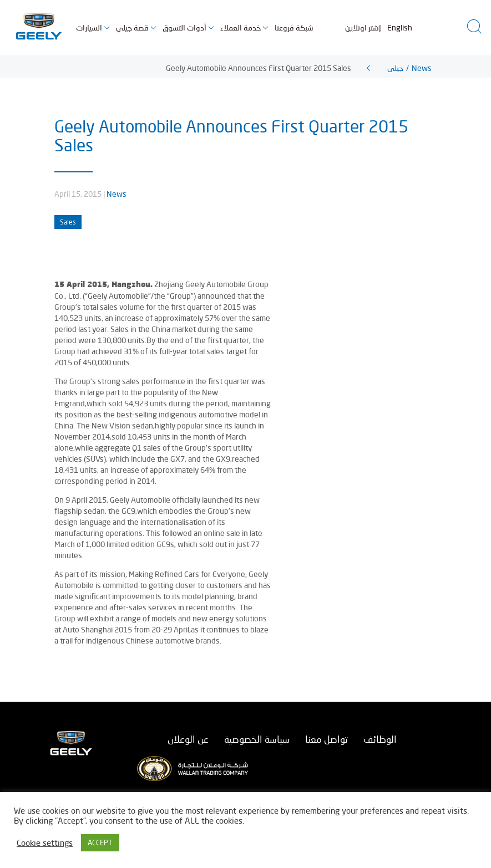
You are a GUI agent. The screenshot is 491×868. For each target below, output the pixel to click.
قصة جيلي (132, 27)
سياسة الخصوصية (257, 739)
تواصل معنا (327, 739)
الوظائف (380, 739)
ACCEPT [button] (100, 843)
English (400, 27)
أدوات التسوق (184, 27)
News (117, 194)
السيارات (89, 27)
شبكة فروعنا (294, 27)
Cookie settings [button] (45, 843)
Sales (68, 222)
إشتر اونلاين (363, 27)
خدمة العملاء (241, 27)
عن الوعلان (188, 739)
